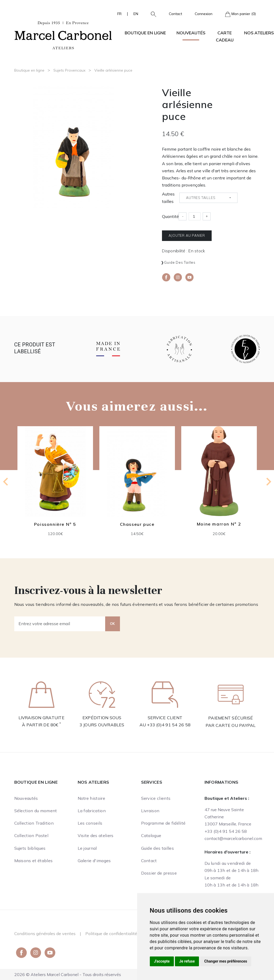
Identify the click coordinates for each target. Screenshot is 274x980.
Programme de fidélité (163, 823)
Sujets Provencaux (69, 70)
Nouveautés (191, 33)
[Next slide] (268, 482)
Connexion (204, 14)
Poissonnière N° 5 (55, 524)
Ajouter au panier (187, 235)
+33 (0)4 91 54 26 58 (169, 725)
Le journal (87, 848)
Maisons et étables (34, 861)
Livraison (150, 811)
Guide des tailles (180, 262)
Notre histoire (91, 798)
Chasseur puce (137, 524)
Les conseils (90, 823)
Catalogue (151, 835)
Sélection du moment (36, 811)
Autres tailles (168, 198)
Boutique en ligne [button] (145, 33)
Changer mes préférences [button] (226, 961)
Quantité (170, 216)
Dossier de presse (159, 873)
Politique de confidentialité (111, 933)
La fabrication (92, 811)
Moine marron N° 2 (219, 524)
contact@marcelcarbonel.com (233, 838)
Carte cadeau (225, 36)
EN (136, 14)
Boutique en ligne (29, 70)
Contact (175, 14)
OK (113, 624)
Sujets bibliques (30, 848)
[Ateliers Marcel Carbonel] (63, 35)
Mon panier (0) (240, 14)
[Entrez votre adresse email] (60, 624)
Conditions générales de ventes (45, 933)
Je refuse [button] (187, 961)
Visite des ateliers (96, 835)
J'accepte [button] (162, 961)
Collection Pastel (31, 835)
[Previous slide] (6, 482)
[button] (151, 14)
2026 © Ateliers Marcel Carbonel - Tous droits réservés (68, 974)
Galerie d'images (94, 861)
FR (119, 14)
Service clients (156, 798)
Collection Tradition (34, 823)
